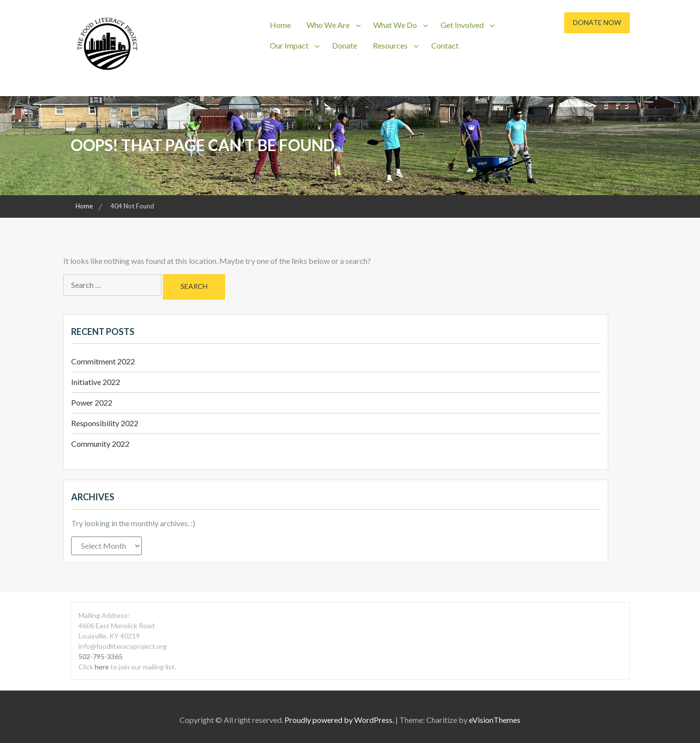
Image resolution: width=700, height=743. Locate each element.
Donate (345, 45)
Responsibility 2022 (105, 423)
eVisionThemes (495, 720)
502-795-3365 (101, 656)
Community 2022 (100, 444)
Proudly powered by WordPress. (339, 720)
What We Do (395, 25)
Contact (445, 45)
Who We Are (328, 25)
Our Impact (289, 45)
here (103, 667)
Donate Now (597, 22)
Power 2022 (92, 402)
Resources (390, 45)
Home (280, 25)
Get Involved (462, 25)
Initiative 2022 (96, 382)
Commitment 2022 (103, 361)
